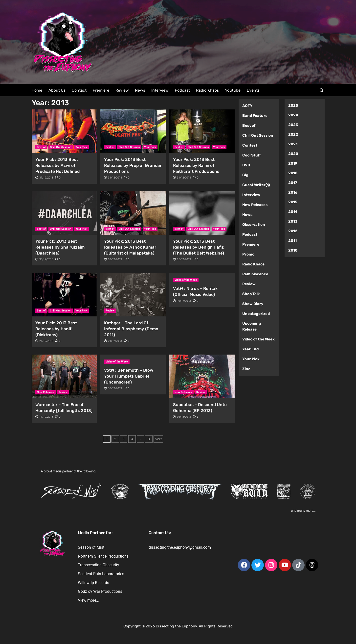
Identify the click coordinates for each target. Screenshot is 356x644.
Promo (248, 254)
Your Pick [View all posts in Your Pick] (81, 147)
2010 (293, 250)
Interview (160, 90)
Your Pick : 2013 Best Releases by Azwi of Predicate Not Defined (57, 165)
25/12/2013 (184, 259)
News (140, 90)
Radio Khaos (207, 90)
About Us (57, 90)
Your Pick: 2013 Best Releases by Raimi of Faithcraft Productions (196, 165)
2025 (293, 105)
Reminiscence (255, 274)
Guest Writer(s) (256, 185)
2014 (293, 212)
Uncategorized (256, 314)
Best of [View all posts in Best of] (41, 147)
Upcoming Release (252, 326)
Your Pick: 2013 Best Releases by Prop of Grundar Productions (133, 165)
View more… (88, 600)
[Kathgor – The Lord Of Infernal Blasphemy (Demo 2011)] (133, 295)
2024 (293, 115)
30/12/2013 (46, 259)
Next (158, 439)
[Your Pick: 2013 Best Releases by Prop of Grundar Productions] (133, 131)
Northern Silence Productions (103, 556)
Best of (249, 126)
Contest (250, 145)
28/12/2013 (115, 259)
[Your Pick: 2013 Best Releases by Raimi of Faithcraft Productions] (202, 131)
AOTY (247, 106)
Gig (245, 175)
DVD (246, 165)
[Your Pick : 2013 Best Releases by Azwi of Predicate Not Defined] (64, 131)
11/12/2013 (46, 417)
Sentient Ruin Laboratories (101, 574)
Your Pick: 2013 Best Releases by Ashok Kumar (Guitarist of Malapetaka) (130, 247)
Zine (246, 369)
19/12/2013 (184, 301)
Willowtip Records (93, 583)
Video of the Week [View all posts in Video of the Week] (186, 280)
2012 (293, 231)
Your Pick (251, 359)
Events (253, 90)
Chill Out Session (258, 135)
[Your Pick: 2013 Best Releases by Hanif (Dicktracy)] (64, 295)
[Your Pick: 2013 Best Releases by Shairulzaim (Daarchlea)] (64, 213)
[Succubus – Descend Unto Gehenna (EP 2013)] (202, 376)
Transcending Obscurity (99, 565)
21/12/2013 (46, 341)
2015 (293, 202)
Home (37, 90)
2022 (293, 134)
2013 (293, 221)
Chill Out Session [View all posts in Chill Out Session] (61, 147)
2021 (293, 144)
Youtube (233, 90)
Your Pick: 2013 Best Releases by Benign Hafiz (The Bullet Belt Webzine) (199, 247)
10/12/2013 (115, 388)
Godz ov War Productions (100, 591)
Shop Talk (251, 294)
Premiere (101, 90)
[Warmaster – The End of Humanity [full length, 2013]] (64, 376)
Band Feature (255, 116)
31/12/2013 (46, 178)
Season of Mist (91, 547)
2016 (293, 192)
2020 (293, 154)
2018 (293, 173)
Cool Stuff (252, 155)
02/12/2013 (184, 417)
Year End (250, 349)
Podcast (182, 90)
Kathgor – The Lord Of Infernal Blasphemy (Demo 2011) (131, 329)
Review (122, 90)
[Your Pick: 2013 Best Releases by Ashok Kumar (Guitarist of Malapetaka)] (133, 213)
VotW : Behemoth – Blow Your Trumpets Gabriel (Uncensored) (129, 376)
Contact (79, 90)
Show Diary (253, 304)
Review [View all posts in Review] (110, 311)
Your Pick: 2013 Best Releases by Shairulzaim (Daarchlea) (60, 247)
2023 (293, 125)
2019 (293, 163)
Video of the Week (258, 339)
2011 (292, 241)
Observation (254, 225)
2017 (293, 183)
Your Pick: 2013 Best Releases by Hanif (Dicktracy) (56, 329)
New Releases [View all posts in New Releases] (46, 392)
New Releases (255, 205)
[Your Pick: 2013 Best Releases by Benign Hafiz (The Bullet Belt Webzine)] (202, 213)
